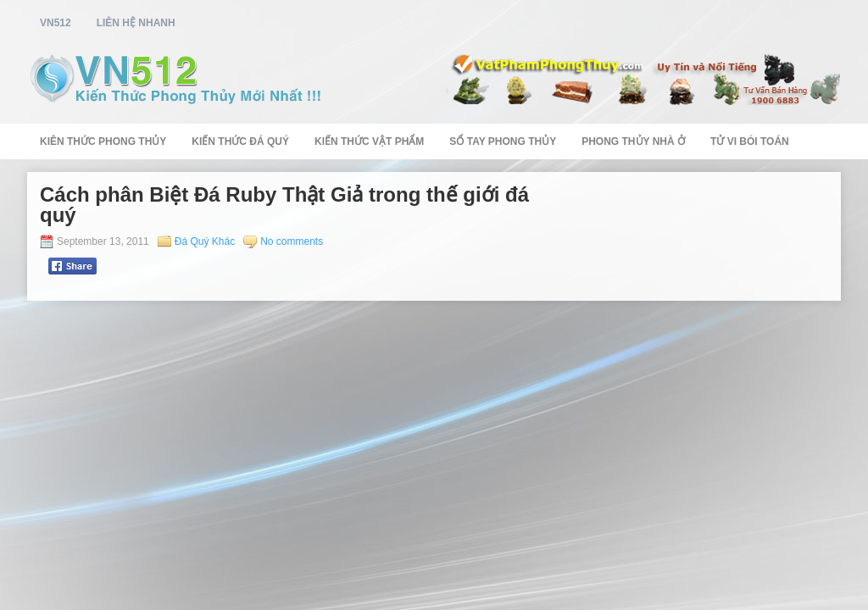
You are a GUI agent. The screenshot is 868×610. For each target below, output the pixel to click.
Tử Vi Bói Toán (750, 141)
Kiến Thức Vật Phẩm (369, 141)
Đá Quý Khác (205, 241)
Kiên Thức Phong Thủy (103, 141)
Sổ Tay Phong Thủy (503, 141)
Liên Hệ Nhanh (136, 23)
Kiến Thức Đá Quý (240, 141)
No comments (292, 241)
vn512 (56, 23)
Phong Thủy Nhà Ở (633, 141)
